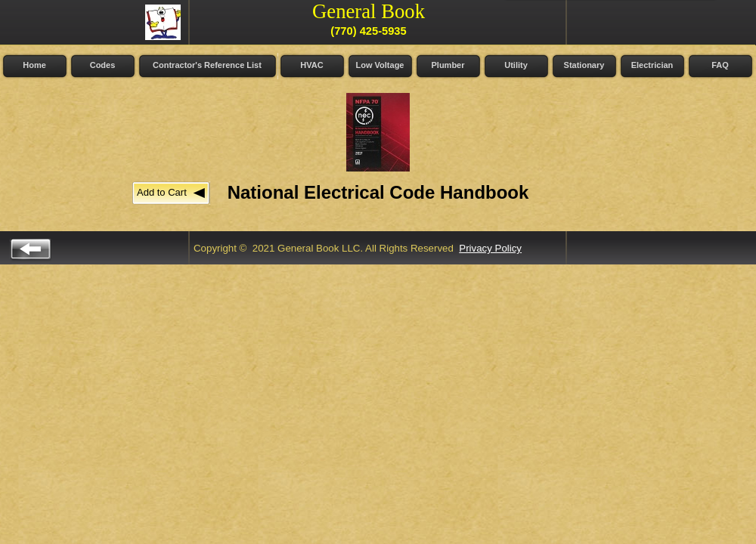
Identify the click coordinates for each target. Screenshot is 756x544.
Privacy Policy (490, 248)
